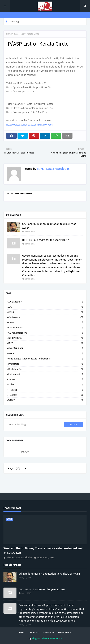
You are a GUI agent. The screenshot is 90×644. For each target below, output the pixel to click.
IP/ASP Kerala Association (53, 169)
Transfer (46, 395)
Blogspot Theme (40, 638)
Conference (46, 317)
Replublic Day (46, 369)
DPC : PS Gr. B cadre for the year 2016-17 (46, 240)
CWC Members (46, 328)
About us (34, 633)
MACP (46, 354)
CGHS (46, 312)
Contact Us (49, 633)
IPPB (46, 343)
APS (46, 307)
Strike (46, 385)
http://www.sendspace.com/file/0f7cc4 (29, 125)
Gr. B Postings (46, 338)
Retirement (46, 374)
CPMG (46, 322)
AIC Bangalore (46, 302)
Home (9, 34)
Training (46, 390)
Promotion (46, 364)
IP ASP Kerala (56, 638)
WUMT (46, 400)
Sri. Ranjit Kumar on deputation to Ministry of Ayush (49, 226)
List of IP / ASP (46, 348)
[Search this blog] (36, 425)
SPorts (46, 379)
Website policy (65, 633)
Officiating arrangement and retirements (46, 359)
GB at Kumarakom (46, 333)
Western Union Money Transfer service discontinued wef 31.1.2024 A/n (43, 551)
